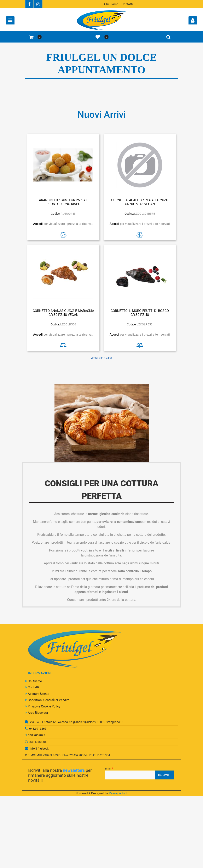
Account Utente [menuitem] (37, 694)
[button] (164, 775)
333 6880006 (38, 742)
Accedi (38, 224)
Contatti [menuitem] (32, 687)
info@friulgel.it (39, 749)
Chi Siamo (111, 4)
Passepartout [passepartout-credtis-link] (118, 793)
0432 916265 (38, 729)
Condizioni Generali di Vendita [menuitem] (47, 700)
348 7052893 (37, 735)
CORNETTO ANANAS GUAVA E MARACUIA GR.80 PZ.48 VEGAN (63, 313)
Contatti (127, 4)
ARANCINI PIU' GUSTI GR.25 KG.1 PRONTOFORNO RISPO (63, 202)
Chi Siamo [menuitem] (34, 681)
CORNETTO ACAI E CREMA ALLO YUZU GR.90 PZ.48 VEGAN (140, 202)
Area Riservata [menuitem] (36, 713)
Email (109, 768)
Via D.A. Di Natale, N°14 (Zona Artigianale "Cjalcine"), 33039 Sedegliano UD (77, 722)
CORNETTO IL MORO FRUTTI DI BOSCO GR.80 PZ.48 (140, 313)
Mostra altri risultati (101, 358)
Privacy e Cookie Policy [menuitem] (43, 706)
